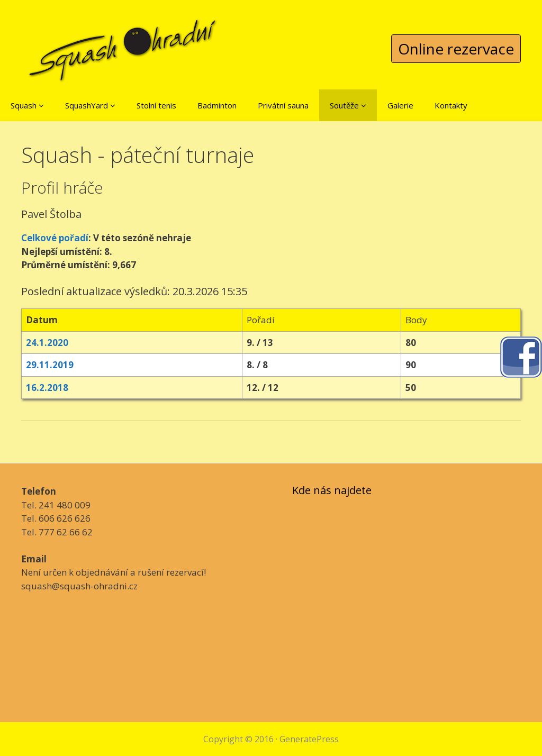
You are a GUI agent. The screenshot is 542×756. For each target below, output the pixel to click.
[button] (41, 105)
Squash (27, 105)
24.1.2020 (47, 343)
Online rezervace (456, 49)
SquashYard (90, 105)
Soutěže (348, 105)
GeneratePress (309, 739)
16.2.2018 (47, 388)
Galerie (400, 105)
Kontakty (451, 105)
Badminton (217, 105)
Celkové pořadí (55, 238)
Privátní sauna (283, 105)
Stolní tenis (156, 105)
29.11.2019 (50, 365)
